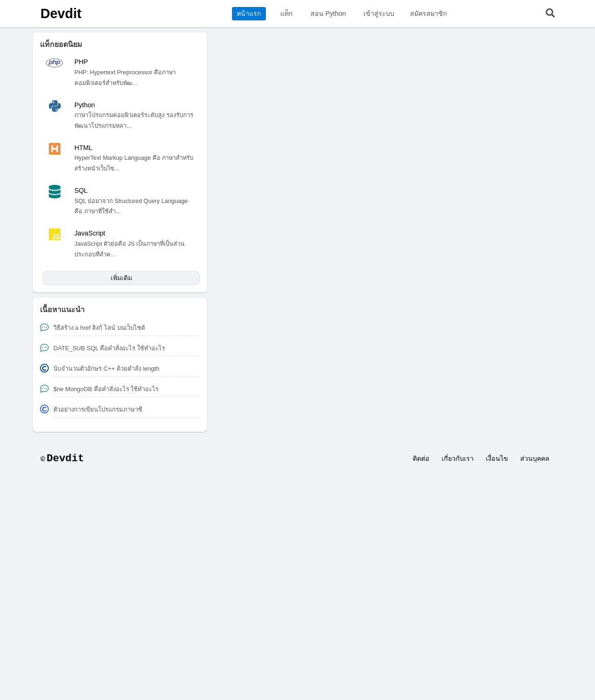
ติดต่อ (421, 458)
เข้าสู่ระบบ (379, 13)
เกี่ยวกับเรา (458, 458)
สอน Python (328, 13)
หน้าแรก (249, 13)
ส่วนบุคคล (535, 458)
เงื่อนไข (497, 458)
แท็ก (287, 13)
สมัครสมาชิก (429, 13)
